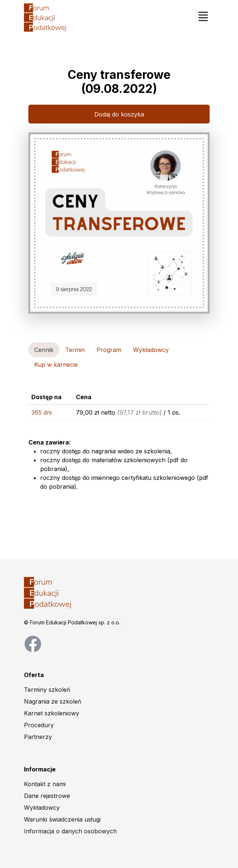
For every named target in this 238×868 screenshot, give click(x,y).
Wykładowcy (42, 808)
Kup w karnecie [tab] (56, 365)
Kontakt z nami (45, 784)
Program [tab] (109, 350)
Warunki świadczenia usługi (62, 819)
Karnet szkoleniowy (52, 713)
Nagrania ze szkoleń (52, 701)
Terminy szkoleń (47, 690)
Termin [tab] (75, 350)
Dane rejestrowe (47, 796)
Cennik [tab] (44, 350)
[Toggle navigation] (203, 16)
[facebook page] (33, 643)
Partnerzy (38, 737)
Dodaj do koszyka (119, 114)
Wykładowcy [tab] (151, 350)
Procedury (39, 725)
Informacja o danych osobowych (70, 831)
